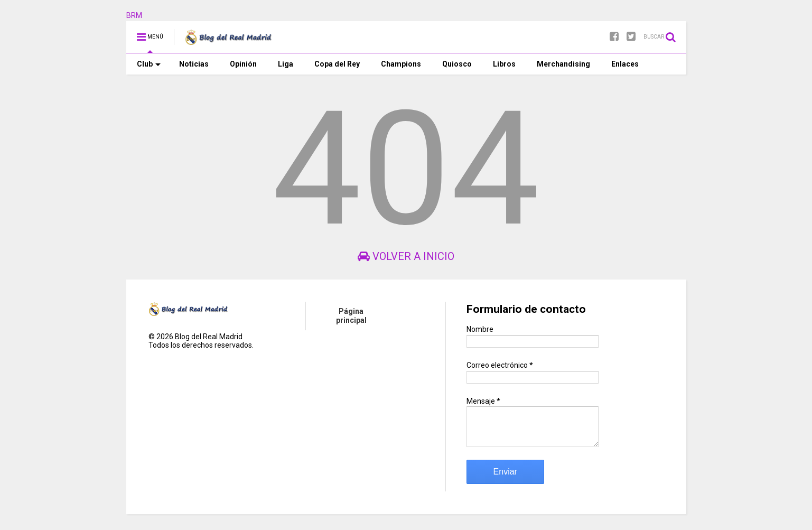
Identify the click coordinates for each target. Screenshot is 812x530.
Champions (401, 64)
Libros (504, 64)
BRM (134, 15)
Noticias (194, 64)
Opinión (243, 64)
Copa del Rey (337, 64)
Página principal (351, 316)
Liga (286, 64)
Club (149, 64)
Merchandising (563, 64)
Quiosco (457, 64)
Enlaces (625, 64)
